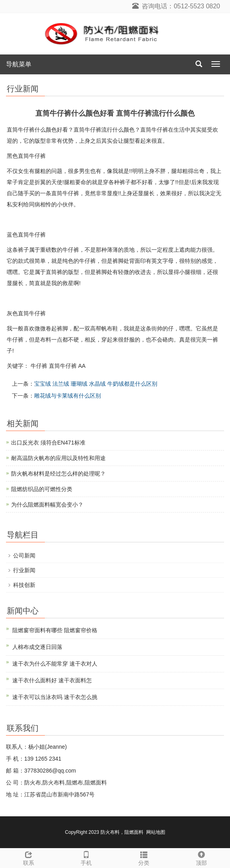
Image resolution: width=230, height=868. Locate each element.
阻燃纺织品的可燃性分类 (42, 489)
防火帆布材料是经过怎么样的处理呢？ (58, 474)
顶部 (201, 857)
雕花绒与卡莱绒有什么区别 (68, 396)
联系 (29, 857)
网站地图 (156, 832)
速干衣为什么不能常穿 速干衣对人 (55, 664)
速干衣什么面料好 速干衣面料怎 (52, 680)
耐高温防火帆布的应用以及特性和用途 (58, 458)
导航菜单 (19, 64)
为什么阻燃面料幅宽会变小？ (47, 505)
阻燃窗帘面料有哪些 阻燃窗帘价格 (55, 630)
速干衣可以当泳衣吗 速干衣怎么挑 (55, 697)
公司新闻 (24, 555)
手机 (86, 857)
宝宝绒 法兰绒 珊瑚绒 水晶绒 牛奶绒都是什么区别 (96, 384)
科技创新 (24, 585)
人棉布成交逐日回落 (37, 647)
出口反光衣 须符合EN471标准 (48, 443)
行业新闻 (24, 570)
